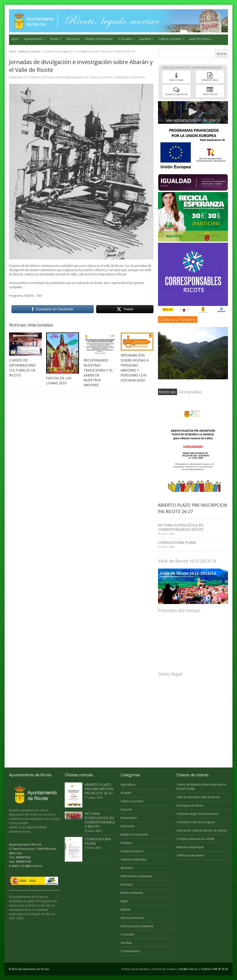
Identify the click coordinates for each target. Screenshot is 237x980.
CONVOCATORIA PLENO (177, 542)
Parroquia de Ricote (190, 805)
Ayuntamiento (33, 39)
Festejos (126, 843)
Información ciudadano (136, 876)
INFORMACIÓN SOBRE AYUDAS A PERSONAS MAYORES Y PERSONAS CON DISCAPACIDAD (135, 368)
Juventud (145, 39)
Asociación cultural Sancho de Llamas (202, 830)
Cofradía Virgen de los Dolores (197, 814)
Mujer (124, 901)
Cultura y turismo (170, 39)
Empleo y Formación (99, 39)
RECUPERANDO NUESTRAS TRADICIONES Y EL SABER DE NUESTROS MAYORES (98, 373)
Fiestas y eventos (132, 851)
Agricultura (128, 784)
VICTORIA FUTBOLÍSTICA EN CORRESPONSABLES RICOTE (181, 527)
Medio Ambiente (132, 893)
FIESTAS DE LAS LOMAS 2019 (59, 381)
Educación (73, 39)
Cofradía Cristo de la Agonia (196, 822)
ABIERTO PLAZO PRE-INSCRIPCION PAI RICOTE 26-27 (99, 789)
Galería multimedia (133, 859)
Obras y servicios (132, 918)
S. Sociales (125, 39)
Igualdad (127, 868)
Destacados (122, 77)
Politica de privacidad (135, 969)
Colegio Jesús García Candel (195, 839)
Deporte (126, 809)
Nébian (126, 909)
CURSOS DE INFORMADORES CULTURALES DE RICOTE (22, 368)
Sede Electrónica (200, 39)
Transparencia (130, 951)
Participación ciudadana (137, 926)
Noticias (167, 392)
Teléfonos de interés (190, 855)
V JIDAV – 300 (33, 296)
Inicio (15, 39)
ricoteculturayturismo (70, 77)
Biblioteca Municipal (190, 847)
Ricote (54, 39)
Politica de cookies (164, 969)
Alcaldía (126, 793)
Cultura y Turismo (178, 319)
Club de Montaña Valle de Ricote (198, 797)
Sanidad (126, 943)
